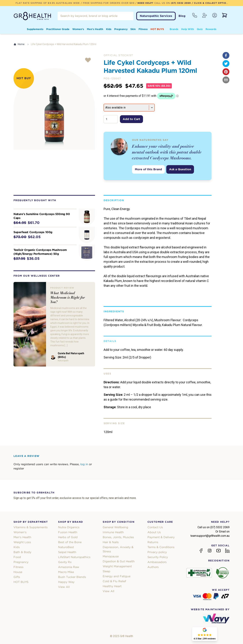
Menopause (111, 556)
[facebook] (226, 55)
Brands (174, 29)
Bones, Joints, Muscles (118, 537)
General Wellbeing (115, 527)
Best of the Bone (70, 542)
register (19, 468)
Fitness (143, 29)
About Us (154, 532)
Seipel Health (67, 552)
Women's (78, 29)
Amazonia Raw (69, 567)
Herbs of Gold (68, 537)
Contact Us (155, 527)
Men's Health (95, 29)
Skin (133, 29)
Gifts (17, 577)
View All (64, 587)
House (18, 572)
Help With (188, 29)
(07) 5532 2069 (181, 3)
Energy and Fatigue (117, 576)
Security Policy (158, 557)
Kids (109, 29)
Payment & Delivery (161, 537)
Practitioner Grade (58, 29)
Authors (153, 567)
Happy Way (66, 582)
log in (84, 464)
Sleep (106, 571)
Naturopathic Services (156, 16)
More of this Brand (148, 169)
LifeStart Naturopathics (74, 557)
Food (17, 557)
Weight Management (117, 566)
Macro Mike (66, 572)
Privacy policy (157, 552)
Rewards (211, 29)
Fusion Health (68, 532)
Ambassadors (157, 562)
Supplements (35, 29)
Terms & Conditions (161, 547)
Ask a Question (180, 169)
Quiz (200, 29)
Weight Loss (22, 542)
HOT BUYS (157, 29)
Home (19, 44)
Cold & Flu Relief (114, 581)
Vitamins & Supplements (31, 527)
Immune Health (113, 532)
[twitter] (226, 64)
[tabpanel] (54, 109)
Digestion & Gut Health (119, 561)
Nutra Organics (69, 527)
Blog (182, 16)
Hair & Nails (111, 542)
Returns (153, 542)
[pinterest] (226, 72)
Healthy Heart (112, 586)
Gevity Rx (65, 562)
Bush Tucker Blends (72, 577)
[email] (226, 80)
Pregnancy (121, 29)
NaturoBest (66, 547)
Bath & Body (22, 552)
